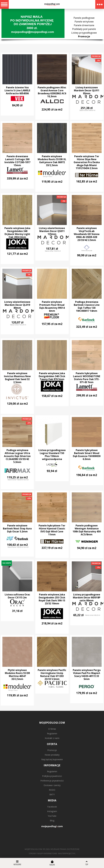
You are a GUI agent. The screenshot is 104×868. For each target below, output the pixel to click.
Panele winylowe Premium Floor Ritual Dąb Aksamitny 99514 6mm (52, 306)
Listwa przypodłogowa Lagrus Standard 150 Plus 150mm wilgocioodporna (52, 455)
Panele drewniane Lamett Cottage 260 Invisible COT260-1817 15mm (17, 161)
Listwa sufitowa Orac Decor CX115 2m (17, 596)
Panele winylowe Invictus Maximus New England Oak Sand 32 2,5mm (17, 378)
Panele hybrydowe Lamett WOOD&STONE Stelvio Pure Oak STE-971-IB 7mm (87, 378)
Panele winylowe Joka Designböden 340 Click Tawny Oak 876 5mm (52, 376)
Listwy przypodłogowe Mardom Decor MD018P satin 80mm (87, 598)
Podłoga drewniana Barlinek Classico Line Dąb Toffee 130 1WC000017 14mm (87, 306)
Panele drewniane (84, 25)
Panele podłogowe (84, 18)
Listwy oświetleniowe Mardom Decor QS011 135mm (52, 231)
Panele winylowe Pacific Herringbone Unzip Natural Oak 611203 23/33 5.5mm (52, 675)
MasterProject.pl (67, 853)
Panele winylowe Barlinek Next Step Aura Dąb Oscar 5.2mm (17, 529)
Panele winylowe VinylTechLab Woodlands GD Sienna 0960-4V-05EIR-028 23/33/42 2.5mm (87, 234)
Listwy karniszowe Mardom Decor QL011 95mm (87, 90)
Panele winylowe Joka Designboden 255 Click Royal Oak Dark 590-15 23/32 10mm (52, 599)
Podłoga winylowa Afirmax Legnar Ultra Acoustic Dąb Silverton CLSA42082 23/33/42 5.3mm (17, 456)
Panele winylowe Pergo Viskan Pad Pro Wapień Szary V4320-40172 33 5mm (87, 675)
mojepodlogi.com (34, 849)
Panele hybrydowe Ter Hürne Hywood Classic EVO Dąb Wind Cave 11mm (52, 530)
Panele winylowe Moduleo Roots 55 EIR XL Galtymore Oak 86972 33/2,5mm (52, 161)
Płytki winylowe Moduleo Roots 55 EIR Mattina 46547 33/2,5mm (17, 675)
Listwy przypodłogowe (84, 33)
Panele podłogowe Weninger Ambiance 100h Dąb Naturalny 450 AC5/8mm (87, 530)
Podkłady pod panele (84, 29)
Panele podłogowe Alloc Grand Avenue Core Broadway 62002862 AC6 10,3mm (52, 92)
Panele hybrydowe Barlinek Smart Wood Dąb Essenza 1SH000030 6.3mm (87, 455)
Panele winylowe (84, 21)
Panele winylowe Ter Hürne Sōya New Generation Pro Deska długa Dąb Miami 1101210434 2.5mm (87, 162)
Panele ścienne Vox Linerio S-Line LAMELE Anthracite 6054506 (17, 90)
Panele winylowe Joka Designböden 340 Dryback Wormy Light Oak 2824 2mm (17, 233)
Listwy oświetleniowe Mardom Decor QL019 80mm (17, 305)
